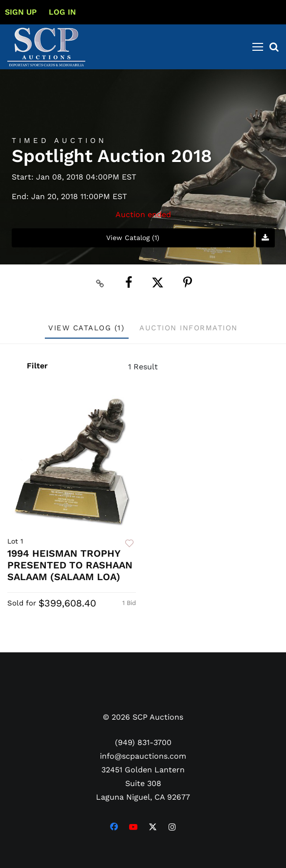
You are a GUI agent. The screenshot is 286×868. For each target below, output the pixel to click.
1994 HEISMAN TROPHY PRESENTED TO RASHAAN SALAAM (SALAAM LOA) (70, 565)
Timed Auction (59, 141)
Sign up (21, 12)
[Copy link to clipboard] (100, 283)
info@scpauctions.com (143, 756)
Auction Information (189, 328)
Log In (62, 12)
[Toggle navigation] (258, 47)
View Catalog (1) (133, 238)
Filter (37, 366)
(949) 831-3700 (143, 742)
